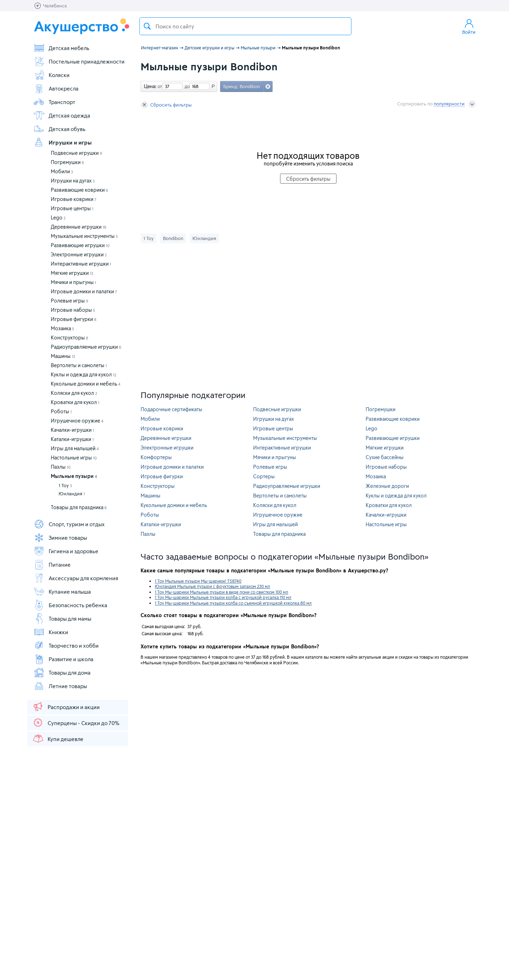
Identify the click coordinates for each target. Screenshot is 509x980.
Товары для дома (62, 673)
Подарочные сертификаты (171, 409)
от (159, 86)
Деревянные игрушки (78, 227)
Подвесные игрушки (76, 153)
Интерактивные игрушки (81, 264)
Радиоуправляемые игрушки (86, 347)
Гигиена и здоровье (66, 551)
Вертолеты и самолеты (79, 365)
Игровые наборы (73, 310)
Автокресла (56, 88)
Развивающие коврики (80, 190)
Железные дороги (387, 486)
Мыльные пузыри (74, 476)
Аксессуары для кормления (76, 578)
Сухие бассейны (385, 457)
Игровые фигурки (73, 319)
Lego (58, 217)
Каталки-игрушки (72, 439)
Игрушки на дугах (73, 181)
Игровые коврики (74, 199)
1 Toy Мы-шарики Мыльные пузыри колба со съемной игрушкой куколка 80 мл (233, 603)
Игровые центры (72, 208)
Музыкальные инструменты (84, 236)
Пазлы (61, 467)
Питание (52, 565)
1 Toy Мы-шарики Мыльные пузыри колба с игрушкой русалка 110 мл (223, 597)
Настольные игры (74, 458)
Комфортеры (156, 457)
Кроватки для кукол (75, 402)
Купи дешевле (58, 739)
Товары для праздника (79, 507)
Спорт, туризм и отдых (69, 524)
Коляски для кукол (74, 393)
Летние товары (60, 686)
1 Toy (65, 485)
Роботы (61, 411)
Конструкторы (69, 337)
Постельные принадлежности (79, 61)
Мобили (62, 171)
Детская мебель (61, 48)
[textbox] (245, 26)
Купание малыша (62, 592)
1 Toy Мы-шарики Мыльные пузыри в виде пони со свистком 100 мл (221, 592)
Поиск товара (147, 26)
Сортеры (264, 476)
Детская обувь (59, 129)
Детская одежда (62, 115)
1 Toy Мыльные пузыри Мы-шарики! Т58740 (198, 581)
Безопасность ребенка (70, 605)
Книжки (51, 632)
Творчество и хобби (66, 646)
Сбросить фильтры (166, 105)
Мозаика (62, 328)
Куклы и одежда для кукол (84, 374)
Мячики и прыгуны (73, 282)
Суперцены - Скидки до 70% (76, 723)
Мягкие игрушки (72, 273)
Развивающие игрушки (80, 245)
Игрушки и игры (62, 142)
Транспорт (54, 102)
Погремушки (67, 162)
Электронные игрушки (79, 254)
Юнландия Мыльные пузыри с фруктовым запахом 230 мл (212, 586)
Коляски (51, 75)
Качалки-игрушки (72, 430)
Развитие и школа (63, 659)
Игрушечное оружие (77, 421)
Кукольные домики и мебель (86, 384)
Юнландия (72, 494)
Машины (63, 356)
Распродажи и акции (66, 707)
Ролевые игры (70, 301)
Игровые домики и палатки (84, 291)
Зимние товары (60, 538)
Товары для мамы (62, 619)
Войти (469, 26)
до (186, 86)
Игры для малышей (75, 448)
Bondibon (173, 238)
